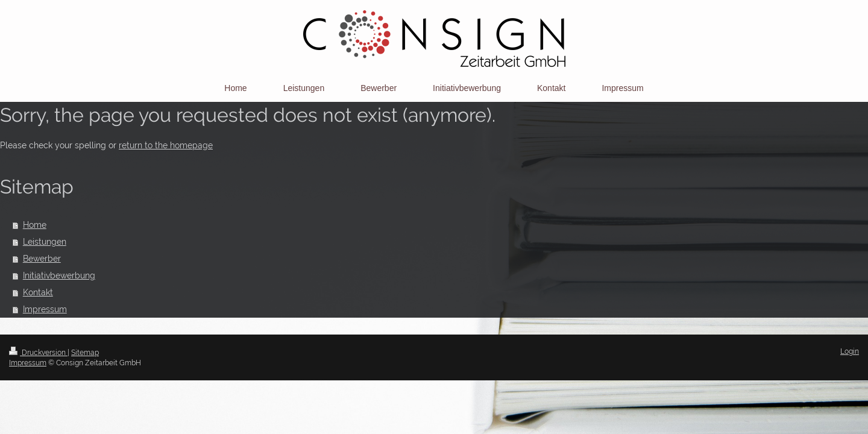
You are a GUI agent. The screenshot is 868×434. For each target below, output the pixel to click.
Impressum (45, 309)
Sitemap (85, 353)
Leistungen (45, 242)
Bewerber (42, 259)
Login (850, 351)
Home (35, 225)
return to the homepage (166, 145)
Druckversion (38, 353)
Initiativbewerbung (59, 275)
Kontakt (38, 292)
